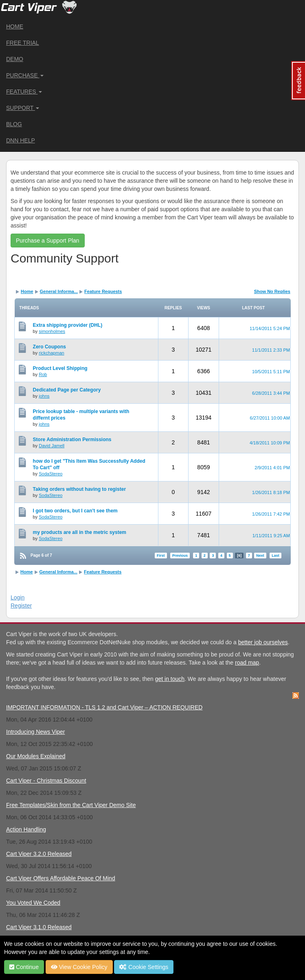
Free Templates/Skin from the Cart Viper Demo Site (71, 805)
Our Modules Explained (36, 756)
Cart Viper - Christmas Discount (46, 781)
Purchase (25, 75)
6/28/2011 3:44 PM (271, 393)
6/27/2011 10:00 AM (270, 418)
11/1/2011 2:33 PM (271, 350)
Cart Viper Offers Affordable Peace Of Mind (61, 878)
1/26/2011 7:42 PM (271, 514)
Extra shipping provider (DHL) (68, 325)
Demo (15, 59)
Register (21, 606)
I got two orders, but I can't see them (75, 511)
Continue (24, 967)
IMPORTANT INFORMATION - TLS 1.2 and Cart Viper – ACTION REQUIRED (104, 707)
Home (15, 26)
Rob (43, 374)
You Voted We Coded (33, 903)
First (161, 556)
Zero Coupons (49, 347)
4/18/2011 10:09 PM (270, 443)
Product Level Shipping (60, 368)
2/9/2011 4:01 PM (272, 468)
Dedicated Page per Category (67, 390)
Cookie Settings (144, 967)
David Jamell (52, 446)
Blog (14, 124)
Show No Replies (272, 291)
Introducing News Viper (35, 732)
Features (24, 92)
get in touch (170, 679)
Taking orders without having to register (79, 489)
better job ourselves (263, 642)
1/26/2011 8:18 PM (271, 492)
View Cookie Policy (79, 967)
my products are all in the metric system (80, 532)
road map (247, 663)
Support (23, 108)
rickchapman (51, 353)
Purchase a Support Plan (48, 241)
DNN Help (21, 140)
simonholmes (52, 331)
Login (18, 597)
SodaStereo (50, 474)
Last (275, 556)
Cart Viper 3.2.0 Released (39, 854)
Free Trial (23, 43)
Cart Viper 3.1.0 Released (39, 927)
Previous (180, 556)
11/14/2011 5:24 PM (270, 328)
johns (44, 396)
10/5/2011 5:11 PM (271, 372)
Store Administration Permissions (72, 440)
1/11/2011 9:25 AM (271, 536)
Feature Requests (103, 291)
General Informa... (59, 291)
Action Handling (26, 829)
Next (260, 556)
